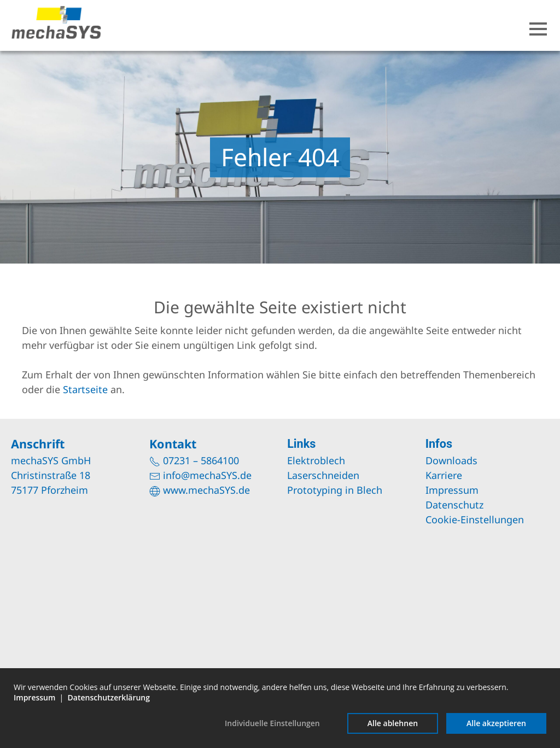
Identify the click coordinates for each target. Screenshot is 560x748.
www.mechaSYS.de (206, 490)
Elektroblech (316, 460)
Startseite (85, 389)
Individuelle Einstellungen (272, 723)
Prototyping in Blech (335, 490)
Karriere (444, 475)
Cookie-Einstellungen (475, 519)
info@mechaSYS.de (207, 475)
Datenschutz (454, 505)
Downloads (451, 460)
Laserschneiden (323, 475)
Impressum (452, 490)
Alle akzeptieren (496, 723)
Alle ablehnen (393, 723)
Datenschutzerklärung (109, 697)
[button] (538, 29)
